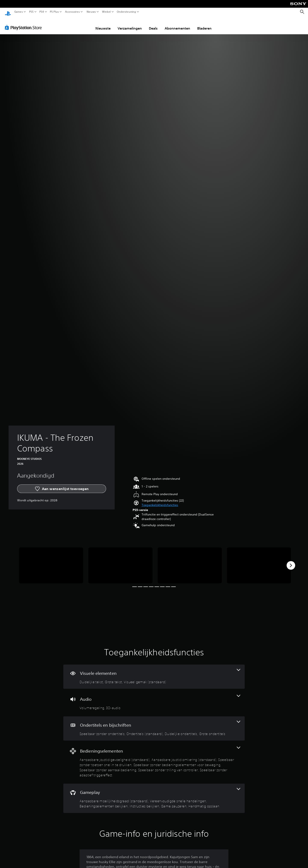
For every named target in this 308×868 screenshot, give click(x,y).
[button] (160, 501)
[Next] (291, 561)
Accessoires (72, 12)
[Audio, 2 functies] (154, 698)
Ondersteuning (126, 12)
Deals (153, 24)
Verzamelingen (130, 24)
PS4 (42, 12)
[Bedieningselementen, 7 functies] (154, 758)
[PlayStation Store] (24, 23)
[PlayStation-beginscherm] (8, 12)
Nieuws (91, 12)
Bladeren (204, 24)
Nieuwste (103, 24)
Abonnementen (177, 24)
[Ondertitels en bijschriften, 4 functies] (154, 724)
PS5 (31, 12)
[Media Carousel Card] (51, 561)
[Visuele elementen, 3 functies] (154, 673)
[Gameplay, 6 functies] (154, 794)
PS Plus (54, 12)
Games (19, 12)
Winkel (106, 12)
